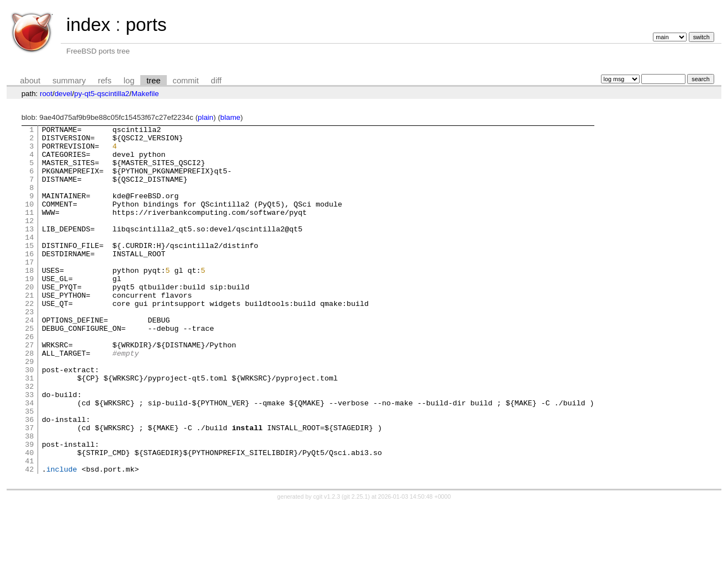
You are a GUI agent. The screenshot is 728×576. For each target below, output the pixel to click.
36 (29, 479)
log (129, 81)
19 (29, 310)
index (88, 25)
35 (29, 469)
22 (29, 340)
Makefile (145, 94)
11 (29, 230)
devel (64, 94)
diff (216, 81)
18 (29, 300)
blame (230, 117)
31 (29, 429)
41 (29, 529)
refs (104, 81)
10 (29, 220)
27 (29, 389)
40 (29, 519)
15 (29, 270)
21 (29, 330)
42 (29, 538)
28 (29, 399)
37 (29, 489)
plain (205, 117)
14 (29, 260)
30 (29, 419)
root (46, 94)
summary (69, 81)
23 (29, 350)
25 (29, 369)
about (30, 81)
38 (29, 499)
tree (153, 81)
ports (146, 25)
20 (29, 320)
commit (186, 81)
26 (29, 379)
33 (29, 449)
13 (29, 250)
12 (29, 240)
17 (29, 290)
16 (29, 280)
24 (29, 360)
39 (29, 509)
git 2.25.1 (356, 566)
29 (29, 409)
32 (29, 439)
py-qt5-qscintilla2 (102, 94)
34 (29, 459)
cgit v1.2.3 (327, 566)
